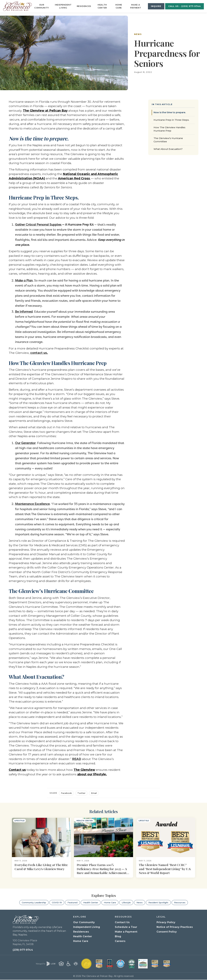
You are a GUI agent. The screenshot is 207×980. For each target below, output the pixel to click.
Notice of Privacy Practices (175, 927)
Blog (118, 937)
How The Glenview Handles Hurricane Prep (169, 129)
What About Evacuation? (168, 149)
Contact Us (122, 922)
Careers (120, 941)
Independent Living (63, 6)
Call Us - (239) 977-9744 (185, 6)
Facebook (66, 793)
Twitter (81, 793)
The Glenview (84, 770)
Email (94, 793)
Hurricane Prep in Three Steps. (171, 120)
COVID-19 (57, 902)
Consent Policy (167, 932)
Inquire (156, 6)
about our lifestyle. (92, 774)
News (138, 34)
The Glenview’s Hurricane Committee (168, 140)
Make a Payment (136, 6)
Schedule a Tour (126, 927)
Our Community (42, 6)
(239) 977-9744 (23, 950)
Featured (72, 902)
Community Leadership (34, 902)
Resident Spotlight (158, 902)
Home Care (119, 6)
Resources (180, 902)
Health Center (102, 6)
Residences (84, 6)
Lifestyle (126, 902)
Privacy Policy (166, 922)
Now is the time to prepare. (170, 112)
